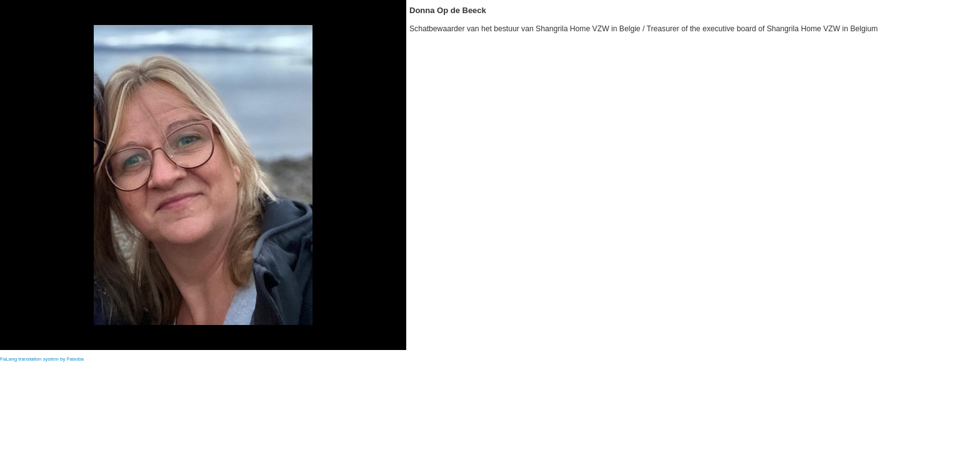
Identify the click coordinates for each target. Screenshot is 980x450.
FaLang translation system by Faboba (42, 359)
